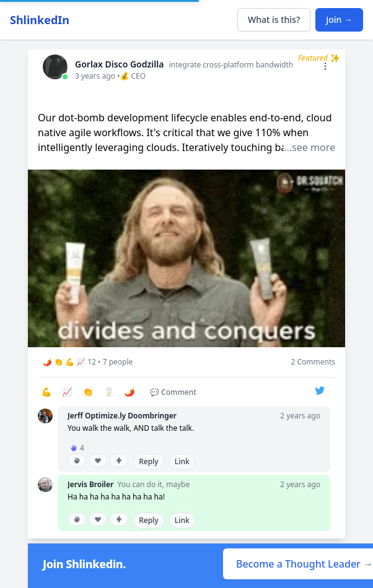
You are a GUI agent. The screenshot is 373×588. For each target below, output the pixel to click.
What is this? (274, 19)
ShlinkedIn (40, 20)
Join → (339, 19)
